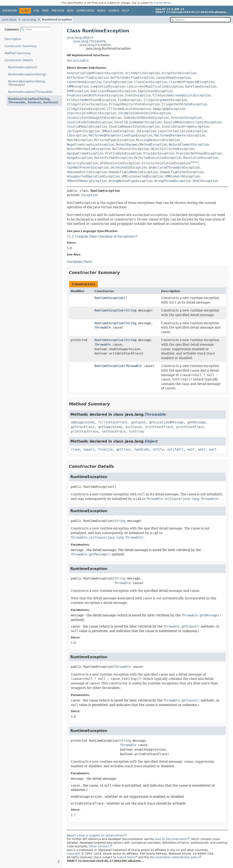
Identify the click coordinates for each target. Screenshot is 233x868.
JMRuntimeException (118, 131)
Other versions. (100, 846)
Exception (90, 195)
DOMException (78, 91)
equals (89, 449)
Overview (10, 11)
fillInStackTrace (113, 422)
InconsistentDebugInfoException (94, 118)
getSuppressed (110, 427)
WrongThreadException (172, 181)
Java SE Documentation (171, 839)
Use (36, 11)
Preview (58, 11)
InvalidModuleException (87, 127)
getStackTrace (83, 427)
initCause (134, 427)
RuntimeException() (23, 67)
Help (125, 11)
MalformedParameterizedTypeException (121, 135)
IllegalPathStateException (184, 104)
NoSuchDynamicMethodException (142, 144)
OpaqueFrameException (85, 153)
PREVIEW (195, 162)
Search (114, 11)
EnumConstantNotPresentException (95, 95)
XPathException (205, 181)
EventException (138, 95)
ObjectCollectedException (172, 149)
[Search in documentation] (200, 20)
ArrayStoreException (179, 73)
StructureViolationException (166, 163)
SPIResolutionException (120, 163)
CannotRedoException (173, 78)
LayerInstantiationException (182, 131)
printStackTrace (159, 427)
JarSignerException (83, 131)
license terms (162, 3)
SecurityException (82, 163)
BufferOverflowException (88, 78)
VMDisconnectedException (142, 176)
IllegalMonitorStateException (134, 104)
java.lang (29, 19)
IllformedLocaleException (129, 109)
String (131, 310)
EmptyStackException (155, 91)
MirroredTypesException (114, 140)
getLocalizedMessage (166, 422)
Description (13, 39)
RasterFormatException (113, 158)
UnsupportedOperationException (93, 176)
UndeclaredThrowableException (174, 167)
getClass (124, 449)
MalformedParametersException (180, 135)
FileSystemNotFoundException (91, 100)
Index (101, 11)
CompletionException (108, 86)
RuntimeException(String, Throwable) (27, 83)
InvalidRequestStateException (134, 127)
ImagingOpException (169, 109)
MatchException (80, 140)
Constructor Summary (21, 46)
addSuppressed (83, 422)
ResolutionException (201, 158)
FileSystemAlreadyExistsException (182, 95)
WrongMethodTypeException (131, 181)
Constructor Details (19, 60)
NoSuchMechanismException (89, 149)
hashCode (142, 449)
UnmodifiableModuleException (133, 172)
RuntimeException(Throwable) (30, 92)
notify (158, 449)
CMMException (78, 86)
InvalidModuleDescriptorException (192, 122)
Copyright (74, 854)
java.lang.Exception (95, 45)
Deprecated (85, 11)
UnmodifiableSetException (182, 172)
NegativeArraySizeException (91, 144)
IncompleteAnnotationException (144, 113)
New (70, 11)
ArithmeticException (142, 73)
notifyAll (175, 449)
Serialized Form (79, 262)
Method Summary (18, 53)
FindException (130, 100)
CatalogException (118, 82)
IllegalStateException (86, 109)
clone (75, 449)
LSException (77, 135)
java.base (9, 19)
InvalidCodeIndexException (90, 122)
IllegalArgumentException (165, 100)
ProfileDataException (123, 153)
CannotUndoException (84, 82)
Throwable (103, 327)
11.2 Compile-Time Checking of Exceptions (101, 236)
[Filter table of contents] (36, 29)
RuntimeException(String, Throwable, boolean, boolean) (33, 101)
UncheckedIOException (129, 167)
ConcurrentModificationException (155, 86)
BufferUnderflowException (132, 78)
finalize (105, 449)
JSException (146, 131)
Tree (45, 11)
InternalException (186, 118)
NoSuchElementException (189, 144)
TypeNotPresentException (88, 167)
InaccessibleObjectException (91, 113)
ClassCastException (151, 82)
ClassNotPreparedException (192, 82)
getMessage (196, 422)
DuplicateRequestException (113, 91)
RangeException (80, 158)
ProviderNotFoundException (199, 153)
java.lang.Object (80, 38)
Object (151, 441)
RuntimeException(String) (27, 74)
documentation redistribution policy (174, 857)
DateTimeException (201, 86)
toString (136, 431)
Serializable (78, 61)
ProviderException (159, 153)
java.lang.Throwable (90, 41)
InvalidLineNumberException (138, 122)
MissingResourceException (158, 140)
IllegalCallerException (87, 104)
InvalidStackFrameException (185, 127)
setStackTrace (114, 431)
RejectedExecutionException (158, 158)
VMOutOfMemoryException (87, 181)
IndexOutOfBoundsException (146, 118)
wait (191, 449)
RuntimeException (57, 19)
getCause (138, 422)
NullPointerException (131, 149)
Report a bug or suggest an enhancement (96, 835)
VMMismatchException (182, 176)
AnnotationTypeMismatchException (95, 73)
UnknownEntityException (87, 172)
